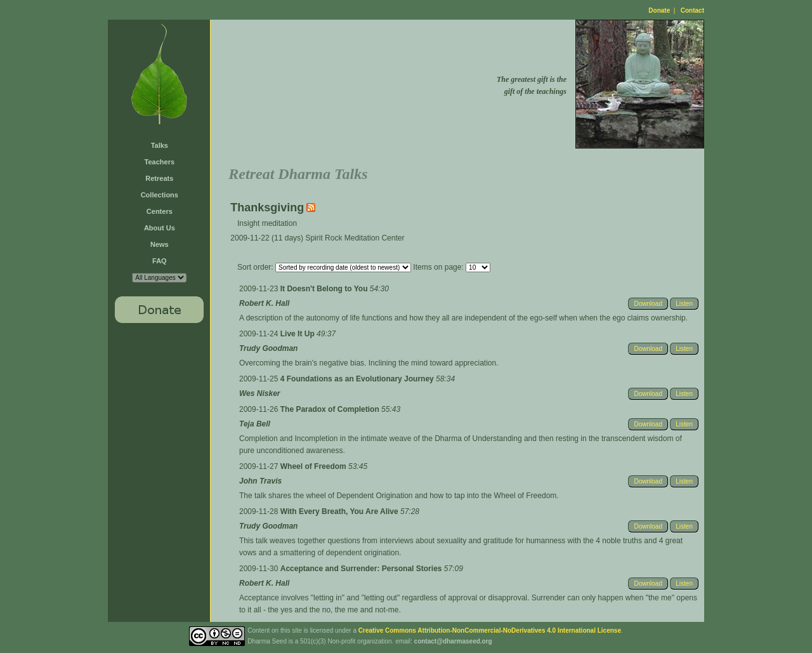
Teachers (160, 162)
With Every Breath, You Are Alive (340, 511)
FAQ (160, 261)
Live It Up (298, 334)
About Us (160, 228)
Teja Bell (255, 424)
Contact (692, 10)
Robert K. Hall (264, 303)
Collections (160, 195)
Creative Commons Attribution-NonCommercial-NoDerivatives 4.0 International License (490, 630)
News (160, 244)
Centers (160, 211)
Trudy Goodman (268, 348)
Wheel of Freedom (314, 466)
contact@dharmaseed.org (453, 641)
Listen (684, 304)
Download (648, 304)
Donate (659, 10)
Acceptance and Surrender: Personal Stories (362, 569)
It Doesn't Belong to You (325, 289)
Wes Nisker (259, 393)
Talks (160, 145)
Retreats (159, 178)
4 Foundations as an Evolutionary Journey (358, 379)
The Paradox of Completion (331, 409)
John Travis (260, 481)
